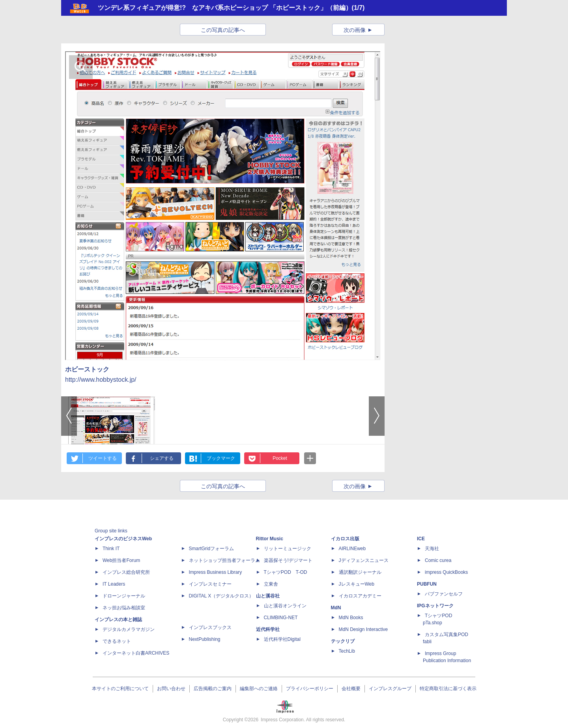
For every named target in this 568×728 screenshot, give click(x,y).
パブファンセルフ (444, 594)
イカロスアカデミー (360, 596)
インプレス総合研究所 (126, 572)
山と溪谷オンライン (285, 606)
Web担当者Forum (121, 560)
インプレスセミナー (210, 584)
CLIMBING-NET (281, 618)
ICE (421, 539)
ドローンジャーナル (124, 596)
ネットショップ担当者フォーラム (224, 560)
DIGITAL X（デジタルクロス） (221, 596)
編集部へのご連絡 (259, 689)
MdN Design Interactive (363, 629)
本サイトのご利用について (120, 689)
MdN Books (351, 618)
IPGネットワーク (435, 606)
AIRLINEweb (352, 549)
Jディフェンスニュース (364, 560)
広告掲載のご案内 (213, 689)
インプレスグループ (390, 689)
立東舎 (271, 584)
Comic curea (438, 560)
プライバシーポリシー (310, 689)
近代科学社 (268, 629)
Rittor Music (270, 539)
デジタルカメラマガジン (129, 629)
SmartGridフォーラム (212, 549)
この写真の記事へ (223, 30)
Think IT (111, 549)
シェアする (162, 458)
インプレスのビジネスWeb (123, 539)
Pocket (280, 458)
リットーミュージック (288, 549)
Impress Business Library (216, 572)
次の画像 (355, 30)
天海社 (432, 549)
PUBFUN (427, 584)
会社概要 (351, 689)
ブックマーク (221, 458)
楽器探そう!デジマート (288, 560)
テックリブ (343, 641)
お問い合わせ (171, 689)
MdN (336, 608)
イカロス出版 (345, 539)
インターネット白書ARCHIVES (136, 653)
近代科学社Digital (282, 639)
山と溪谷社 (268, 596)
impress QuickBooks (446, 572)
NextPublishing (205, 639)
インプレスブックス (210, 627)
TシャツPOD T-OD (286, 572)
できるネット (117, 641)
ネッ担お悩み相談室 (124, 608)
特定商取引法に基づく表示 (448, 689)
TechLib (347, 651)
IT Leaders (114, 584)
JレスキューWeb (357, 584)
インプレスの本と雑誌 (118, 620)
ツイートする (103, 458)
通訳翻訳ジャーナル (360, 572)
